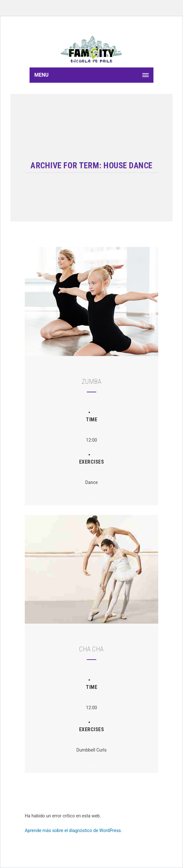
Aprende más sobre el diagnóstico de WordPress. (73, 830)
